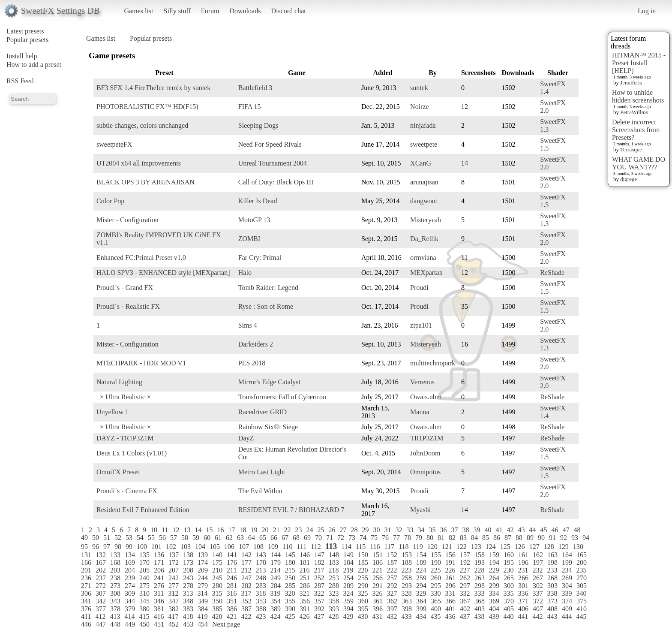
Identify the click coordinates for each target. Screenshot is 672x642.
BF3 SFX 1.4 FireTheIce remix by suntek (153, 88)
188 (407, 562)
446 (86, 624)
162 (538, 555)
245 (217, 578)
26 (332, 530)
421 (231, 616)
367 (465, 601)
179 (276, 562)
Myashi (420, 510)
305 (582, 586)
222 (392, 570)
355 (290, 601)
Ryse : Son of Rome (266, 306)
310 (144, 593)
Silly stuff (177, 11)
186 (378, 562)
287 (319, 586)
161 (523, 555)
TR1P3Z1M (427, 438)
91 (552, 538)
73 (352, 538)
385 (217, 609)
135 (144, 555)
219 (348, 570)
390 (290, 609)
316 (231, 593)
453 (188, 624)
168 (115, 562)
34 (421, 530)
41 (499, 530)
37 (454, 530)
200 (582, 562)
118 (403, 547)
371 (523, 601)
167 (101, 562)
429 (348, 616)
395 (363, 609)
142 (246, 555)
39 (477, 530)
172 (174, 562)
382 (174, 609)
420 (217, 616)
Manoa (420, 412)
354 (276, 601)
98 (118, 547)
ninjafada (423, 125)
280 (217, 586)
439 (494, 616)
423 (261, 616)
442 (537, 616)
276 (159, 586)
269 (567, 578)
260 (436, 578)
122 (462, 547)
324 (348, 593)
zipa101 (421, 325)
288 (334, 586)
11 (165, 530)
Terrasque (631, 149)
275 (144, 586)
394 (348, 609)
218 (333, 570)
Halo (245, 273)
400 (436, 609)
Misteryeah (426, 220)
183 (334, 562)
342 (101, 601)
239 (130, 578)
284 (276, 586)
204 (130, 570)
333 (479, 593)
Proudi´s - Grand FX (125, 288)
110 (287, 547)
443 (552, 616)
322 (319, 593)
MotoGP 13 (254, 220)
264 (494, 578)
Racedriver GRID (262, 412)
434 (421, 616)
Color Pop (110, 201)
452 (174, 624)
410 (582, 609)
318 (261, 593)
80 (430, 538)
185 (363, 562)
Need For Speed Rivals (270, 144)
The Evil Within (260, 491)
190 (436, 562)
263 (480, 578)
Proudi (419, 288)
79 (419, 538)
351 (232, 601)
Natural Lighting (119, 382)
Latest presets (25, 31)
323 (333, 593)
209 (203, 570)
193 (480, 562)
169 (130, 562)
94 (586, 538)
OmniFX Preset (118, 472)
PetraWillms (634, 112)
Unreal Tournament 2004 (273, 163)
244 (203, 578)
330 (435, 593)
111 (301, 547)
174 (203, 562)
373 (552, 601)
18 (243, 530)
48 (577, 530)
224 (421, 570)
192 (465, 562)
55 (151, 538)
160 (509, 555)
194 (494, 562)
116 (375, 547)
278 (188, 586)
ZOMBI (249, 239)
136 (159, 555)
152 (392, 555)
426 (304, 616)
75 (374, 538)
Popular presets (27, 40)
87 (508, 538)
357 (319, 601)
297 (465, 586)
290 (363, 586)
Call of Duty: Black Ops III (276, 182)
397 (392, 609)
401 (450, 609)
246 (232, 578)
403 (480, 609)
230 (508, 570)
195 (509, 562)
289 (348, 586)
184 (348, 562)
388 (261, 609)
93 (575, 538)
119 (418, 547)
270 (582, 578)
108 (258, 547)
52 (118, 538)
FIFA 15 (250, 107)
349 (203, 601)
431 (377, 616)
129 (564, 547)
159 (494, 555)
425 (290, 616)
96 (96, 547)
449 (130, 624)
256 (378, 578)
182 (319, 562)
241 (159, 578)
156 (450, 555)
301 (523, 586)
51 (107, 538)
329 (421, 593)
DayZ (246, 438)
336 (523, 593)
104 (200, 547)
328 (406, 593)
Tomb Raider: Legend (268, 288)
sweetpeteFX (114, 144)
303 (552, 586)
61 (218, 538)
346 (159, 601)
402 (465, 609)
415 (144, 616)
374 (567, 601)
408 (552, 609)
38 (465, 530)
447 (101, 624)
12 (176, 530)
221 (377, 570)
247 (246, 578)
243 (188, 578)
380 (144, 609)
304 (567, 586)
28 (354, 530)
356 (305, 601)
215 (290, 570)
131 (86, 555)
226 (450, 570)
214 (275, 570)
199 (567, 562)
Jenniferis (631, 83)
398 (407, 609)
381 (159, 609)
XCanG (421, 163)
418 (188, 616)
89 (530, 538)
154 (421, 555)
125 (505, 547)
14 (198, 530)
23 (298, 530)
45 (543, 530)
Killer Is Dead (258, 201)
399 (421, 609)
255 (363, 578)
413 (115, 616)
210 (217, 570)
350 (217, 601)
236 (86, 578)
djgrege (628, 179)
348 (188, 601)
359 (348, 601)
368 (480, 601)
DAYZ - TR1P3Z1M (125, 438)
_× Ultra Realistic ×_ (125, 397)
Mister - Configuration (127, 220)
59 (196, 538)
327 (392, 593)
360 (363, 601)
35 (432, 530)
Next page (226, 624)
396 (378, 609)
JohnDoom (425, 453)
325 (363, 593)
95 (84, 547)
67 (285, 538)
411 (86, 616)
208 (188, 570)
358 (334, 601)
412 (100, 616)
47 (566, 530)
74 (363, 538)
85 (486, 538)
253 (334, 578)
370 (509, 601)
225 (435, 570)
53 (129, 538)
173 (188, 562)
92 (564, 538)
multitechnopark (433, 363)
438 (479, 616)
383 (188, 609)
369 (494, 601)
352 (246, 601)
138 (188, 555)
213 (261, 570)
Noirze (420, 107)
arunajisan (424, 182)
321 (304, 593)
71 (330, 538)
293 (407, 586)
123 (476, 547)
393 (334, 609)
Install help (22, 56)
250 (290, 578)
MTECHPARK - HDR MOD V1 (141, 363)
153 (407, 555)
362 (392, 601)
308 (115, 593)
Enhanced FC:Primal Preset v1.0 (141, 258)
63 (240, 538)
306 (86, 593)
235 (581, 570)
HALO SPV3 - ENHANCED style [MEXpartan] (163, 273)
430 (363, 616)
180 (290, 562)
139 (203, 555)
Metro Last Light (262, 472)
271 (86, 586)
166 (86, 562)
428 (333, 616)
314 (202, 593)
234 (567, 570)
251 (305, 578)
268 (552, 578)
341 (86, 601)
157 (465, 555)
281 (232, 586)
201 (86, 570)
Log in (647, 11)
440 (508, 616)
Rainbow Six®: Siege (268, 427)
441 (523, 616)
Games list (139, 11)
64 (252, 538)
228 (479, 570)
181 (305, 562)
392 (319, 609)
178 (261, 562)
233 (552, 570)
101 (156, 547)
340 (581, 593)
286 (305, 586)
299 (494, 586)
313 (188, 593)
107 (244, 547)
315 (217, 593)
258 (407, 578)
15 (209, 530)
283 (261, 586)
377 (101, 609)
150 (363, 555)
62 (229, 538)
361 (378, 601)
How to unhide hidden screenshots (638, 96)
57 (174, 538)
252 (319, 578)
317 (246, 593)
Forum (210, 11)
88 (519, 538)
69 (307, 538)
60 (207, 538)
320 (290, 593)
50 (96, 538)
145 (290, 555)
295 (436, 586)
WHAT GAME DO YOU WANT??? (639, 163)
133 (115, 555)
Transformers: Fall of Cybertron (282, 397)
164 (567, 555)
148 (334, 555)
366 (450, 601)
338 (552, 593)
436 (450, 616)
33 (410, 530)
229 (494, 570)
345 (144, 601)
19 (254, 530)
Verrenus (422, 382)
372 (538, 601)
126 (520, 547)
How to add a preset (34, 65)
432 (392, 616)
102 (171, 547)
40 (488, 530)
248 (261, 578)
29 (365, 530)
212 (246, 570)
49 (84, 538)
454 (203, 624)
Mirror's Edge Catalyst (269, 382)
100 (142, 547)
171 (159, 562)
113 (331, 546)
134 (130, 555)
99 (129, 547)
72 (341, 538)
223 (406, 570)
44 (532, 530)
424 (275, 616)
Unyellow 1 (112, 412)
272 (101, 586)
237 (101, 578)
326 (377, 593)
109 (273, 547)
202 (101, 570)
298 (480, 586)
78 (408, 538)
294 (421, 586)
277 (174, 586)
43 (521, 530)
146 (305, 555)
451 (159, 624)
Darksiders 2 (256, 344)
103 (186, 547)
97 (107, 547)
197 (538, 562)
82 (452, 538)
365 (436, 601)
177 (246, 562)
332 (465, 593)
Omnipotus (425, 472)
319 (275, 593)
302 (538, 586)
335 (508, 593)
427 (319, 616)
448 (115, 624)
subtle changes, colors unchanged (142, 125)
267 (538, 578)
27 (343, 530)
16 (220, 530)
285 (290, 586)
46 (555, 530)
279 (203, 586)
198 (552, 562)
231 (523, 570)
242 (174, 578)
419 (202, 616)
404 (494, 609)
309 (130, 593)
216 (304, 570)
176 (232, 562)
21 (276, 530)
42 (510, 530)
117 (389, 547)
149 (348, 555)
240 (144, 578)
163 (552, 555)
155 (436, 555)
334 (494, 593)
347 (174, 601)
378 (115, 609)
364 (421, 601)
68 (296, 538)
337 (537, 593)
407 (538, 609)
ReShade (552, 273)
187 (392, 562)
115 (361, 547)
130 (578, 547)
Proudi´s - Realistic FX (128, 306)
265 (509, 578)
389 (276, 609)
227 (465, 570)
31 (387, 530)
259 (421, 578)
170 (144, 562)
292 (392, 586)
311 (159, 593)
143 (261, 555)
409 (567, 609)
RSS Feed (20, 81)
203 (115, 570)
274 (130, 586)
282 (246, 586)
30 (376, 530)
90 (541, 538)
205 (144, 570)
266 (523, 578)
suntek (419, 88)
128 (549, 547)
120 (432, 547)
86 (497, 538)
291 (378, 586)
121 (447, 547)
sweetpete (424, 144)
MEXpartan (426, 273)
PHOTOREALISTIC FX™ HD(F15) (147, 107)
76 (385, 538)
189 (421, 562)
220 (363, 570)
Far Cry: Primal (260, 258)
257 (392, 578)
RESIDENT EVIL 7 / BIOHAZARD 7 (291, 510)
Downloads (245, 11)
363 (407, 601)
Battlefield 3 (255, 88)
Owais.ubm (426, 397)
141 (232, 555)
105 (215, 547)
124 (491, 547)
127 (534, 547)
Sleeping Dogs (258, 125)
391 (305, 609)
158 (480, 555)
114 (346, 547)
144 (276, 555)
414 (129, 616)
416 (159, 616)
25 (321, 530)
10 (154, 530)
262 (465, 578)
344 (130, 601)
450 (144, 624)
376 (86, 609)
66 (274, 538)
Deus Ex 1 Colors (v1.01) (132, 453)
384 (203, 609)
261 (450, 578)
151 (378, 555)
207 (174, 570)
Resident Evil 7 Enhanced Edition (143, 510)
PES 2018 (252, 363)
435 (435, 616)
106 (229, 547)
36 (443, 530)
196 (523, 562)
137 (174, 555)
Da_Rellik (424, 239)
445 (581, 616)
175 (217, 562)
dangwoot (424, 201)
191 (450, 562)
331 (450, 593)
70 (318, 538)
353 (261, 601)
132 (101, 555)
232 (537, 570)
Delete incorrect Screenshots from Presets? (636, 130)
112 (316, 547)
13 (187, 530)
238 (115, 578)
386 (232, 609)
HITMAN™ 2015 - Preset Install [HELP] (639, 63)
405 (509, 609)
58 (185, 538)
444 (567, 616)
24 (309, 530)
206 (159, 570)
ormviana (423, 258)
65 (263, 538)
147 (319, 555)
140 (217, 555)
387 (246, 609)
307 (101, 593)
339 (567, 593)
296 (450, 586)
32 (399, 530)
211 (232, 570)
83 (463, 538)
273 (115, 586)
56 (162, 538)
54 (140, 538)
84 (474, 538)
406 (523, 609)
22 (287, 530)
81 (441, 538)
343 (115, 601)
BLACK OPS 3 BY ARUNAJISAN (145, 182)
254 (348, 578)
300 (509, 586)
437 (465, 616)
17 (231, 530)
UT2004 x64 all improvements (139, 163)
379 (130, 609)
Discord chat (288, 11)
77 (396, 538)
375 (582, 601)
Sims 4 (248, 325)
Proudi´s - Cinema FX (127, 491)
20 (265, 530)
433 (406, 616)
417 (173, 616)
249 (276, 578)
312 (173, 593)
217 (319, 570)
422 (246, 616)
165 (582, 555)
